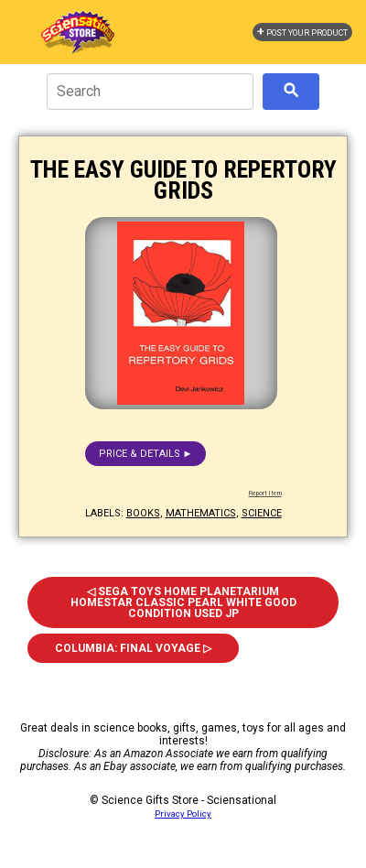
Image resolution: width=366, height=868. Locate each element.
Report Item (265, 494)
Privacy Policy (183, 814)
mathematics (201, 513)
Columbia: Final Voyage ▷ (133, 648)
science (262, 513)
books (143, 513)
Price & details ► (146, 454)
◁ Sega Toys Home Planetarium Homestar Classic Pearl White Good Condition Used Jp (183, 602)
